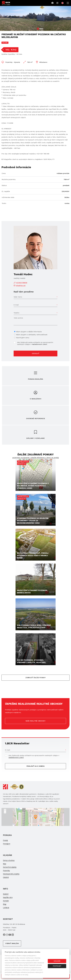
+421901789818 (21, 283)
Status (4, 185)
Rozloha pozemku (9, 179)
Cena (4, 173)
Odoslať (35, 353)
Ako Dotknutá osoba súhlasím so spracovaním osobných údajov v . (35, 343)
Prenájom (7, 844)
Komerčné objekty (10, 867)
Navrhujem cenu (23, 338)
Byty (5, 864)
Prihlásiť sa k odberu (36, 766)
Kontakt (6, 901)
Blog (5, 904)
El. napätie (6, 191)
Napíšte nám (8, 897)
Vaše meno (18, 297)
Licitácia (6, 908)
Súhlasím (57, 961)
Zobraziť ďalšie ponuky (36, 678)
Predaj (5, 840)
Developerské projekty (11, 874)
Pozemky (6, 870)
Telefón (16, 313)
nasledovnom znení (39, 344)
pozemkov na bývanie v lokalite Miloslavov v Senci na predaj (36, 458)
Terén (4, 203)
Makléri (6, 894)
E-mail (16, 305)
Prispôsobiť (57, 966)
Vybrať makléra (12, 943)
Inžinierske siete (8, 197)
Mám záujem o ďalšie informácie (29, 332)
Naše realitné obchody (36, 721)
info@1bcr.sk (21, 286)
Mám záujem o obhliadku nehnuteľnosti (32, 335)
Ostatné (6, 877)
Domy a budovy (9, 860)
